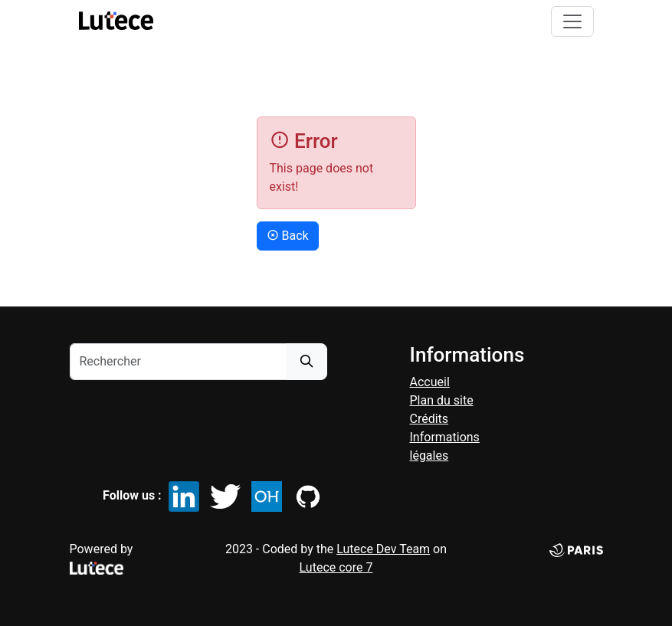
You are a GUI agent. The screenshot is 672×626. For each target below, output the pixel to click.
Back (288, 236)
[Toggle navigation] (572, 21)
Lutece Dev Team (383, 549)
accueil (430, 382)
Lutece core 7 (336, 567)
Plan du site (442, 400)
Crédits (429, 419)
